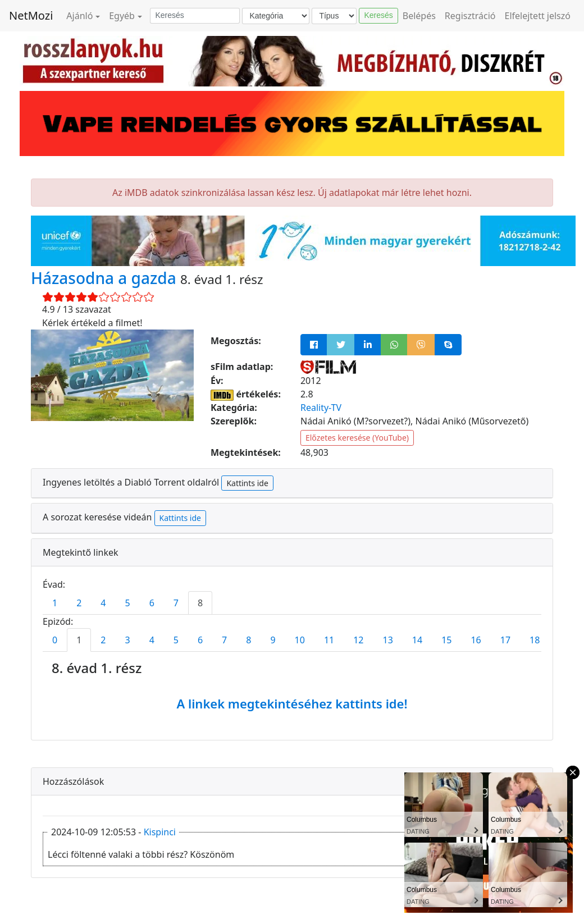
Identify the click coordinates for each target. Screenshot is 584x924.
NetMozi (31, 15)
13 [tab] (388, 640)
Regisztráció (470, 16)
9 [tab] (273, 640)
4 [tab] (103, 603)
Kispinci (160, 832)
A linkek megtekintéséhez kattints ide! (292, 703)
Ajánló (79, 16)
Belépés (419, 16)
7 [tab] (176, 603)
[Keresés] (195, 16)
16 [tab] (476, 640)
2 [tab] (79, 603)
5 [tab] (127, 603)
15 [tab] (446, 640)
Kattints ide (247, 483)
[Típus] (334, 16)
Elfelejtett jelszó (538, 16)
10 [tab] (300, 640)
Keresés (378, 15)
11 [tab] (329, 640)
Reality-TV (321, 408)
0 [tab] (55, 640)
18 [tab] (535, 640)
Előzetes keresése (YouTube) (357, 438)
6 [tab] (152, 603)
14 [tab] (417, 640)
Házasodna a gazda (106, 278)
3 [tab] (127, 640)
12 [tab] (358, 640)
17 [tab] (505, 640)
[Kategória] (276, 16)
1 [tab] (55, 603)
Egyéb (122, 16)
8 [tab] (200, 603)
